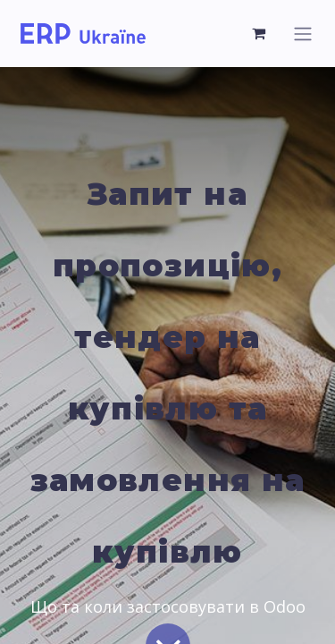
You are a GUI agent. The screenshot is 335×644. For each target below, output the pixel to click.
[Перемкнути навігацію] (303, 34)
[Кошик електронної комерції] (259, 33)
